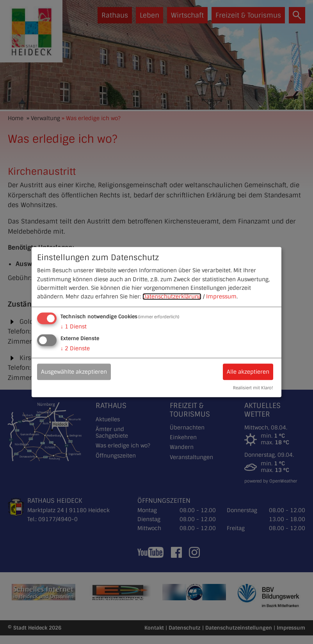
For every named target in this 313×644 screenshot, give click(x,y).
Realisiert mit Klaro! (253, 388)
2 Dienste (75, 348)
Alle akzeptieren (248, 372)
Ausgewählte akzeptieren (74, 372)
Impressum (221, 297)
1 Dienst (74, 326)
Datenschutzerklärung (172, 297)
